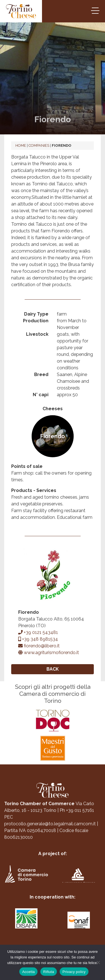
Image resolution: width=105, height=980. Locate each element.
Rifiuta (49, 972)
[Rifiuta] (98, 962)
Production (36, 321)
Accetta (28, 972)
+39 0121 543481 (38, 632)
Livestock (37, 334)
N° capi (41, 395)
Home (21, 145)
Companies (39, 145)
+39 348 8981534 (38, 639)
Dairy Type (36, 314)
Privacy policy (74, 972)
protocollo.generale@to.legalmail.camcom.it (50, 828)
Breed (41, 375)
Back (53, 669)
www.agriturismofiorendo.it (49, 653)
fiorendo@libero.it (39, 646)
